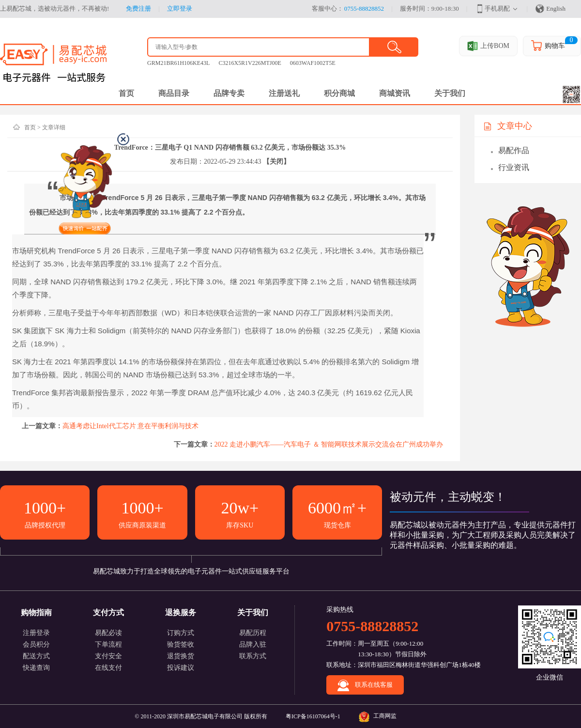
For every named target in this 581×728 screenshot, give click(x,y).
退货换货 (181, 656)
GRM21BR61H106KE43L (178, 63)
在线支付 (108, 668)
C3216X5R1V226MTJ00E (250, 63)
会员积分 (36, 644)
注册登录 (36, 633)
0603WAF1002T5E (313, 63)
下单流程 (108, 644)
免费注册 (138, 8)
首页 (30, 127)
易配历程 (253, 633)
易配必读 (108, 633)
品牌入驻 (253, 644)
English (550, 9)
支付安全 (108, 656)
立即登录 (180, 8)
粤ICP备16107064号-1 (313, 716)
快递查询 (36, 668)
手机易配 (492, 9)
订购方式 (181, 633)
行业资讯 (514, 167)
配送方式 (36, 656)
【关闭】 (276, 162)
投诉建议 (181, 668)
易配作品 (514, 150)
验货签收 (181, 644)
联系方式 (253, 656)
